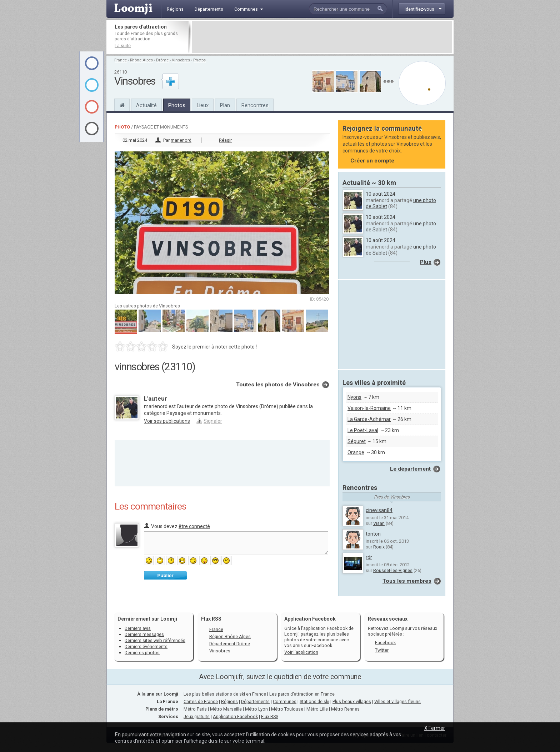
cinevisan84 (379, 510)
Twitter (382, 650)
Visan (379, 523)
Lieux (203, 105)
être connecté (194, 526)
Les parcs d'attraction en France (302, 694)
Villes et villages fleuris (397, 701)
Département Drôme (230, 644)
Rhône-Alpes (141, 60)
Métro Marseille (226, 709)
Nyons (354, 397)
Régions (229, 701)
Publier (165, 575)
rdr (369, 557)
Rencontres (255, 105)
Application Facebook (235, 716)
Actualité (146, 105)
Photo (122, 127)
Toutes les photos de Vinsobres (278, 385)
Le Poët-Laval (363, 430)
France (121, 60)
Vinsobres (181, 60)
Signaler (213, 421)
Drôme (162, 60)
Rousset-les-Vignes (393, 570)
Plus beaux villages (352, 701)
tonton (373, 534)
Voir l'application (301, 652)
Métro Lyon (256, 709)
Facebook (385, 643)
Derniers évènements (146, 646)
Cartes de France (201, 701)
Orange (356, 452)
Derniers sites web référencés (155, 640)
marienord (181, 140)
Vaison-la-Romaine (369, 408)
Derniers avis (138, 628)
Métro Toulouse (287, 709)
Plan (225, 105)
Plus (426, 262)
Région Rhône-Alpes (230, 636)
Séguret (357, 441)
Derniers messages (144, 634)
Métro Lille (317, 709)
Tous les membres (407, 581)
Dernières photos (142, 653)
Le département (410, 469)
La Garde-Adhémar (369, 419)
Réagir (225, 140)
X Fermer (435, 728)
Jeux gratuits (197, 716)
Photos (199, 60)
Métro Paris (195, 709)
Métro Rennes (345, 709)
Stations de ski (314, 701)
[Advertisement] (322, 37)
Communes (285, 701)
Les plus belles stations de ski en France (225, 694)
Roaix (379, 547)
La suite (123, 46)
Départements (255, 701)
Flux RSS (211, 619)
